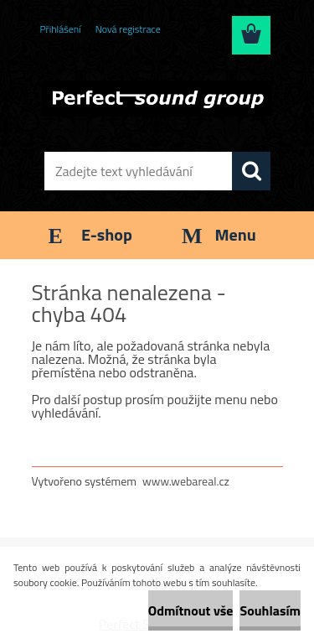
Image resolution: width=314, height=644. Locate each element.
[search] (251, 171)
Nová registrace (128, 29)
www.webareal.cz (186, 481)
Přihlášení (61, 29)
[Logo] (157, 98)
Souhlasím (270, 610)
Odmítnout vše (191, 610)
